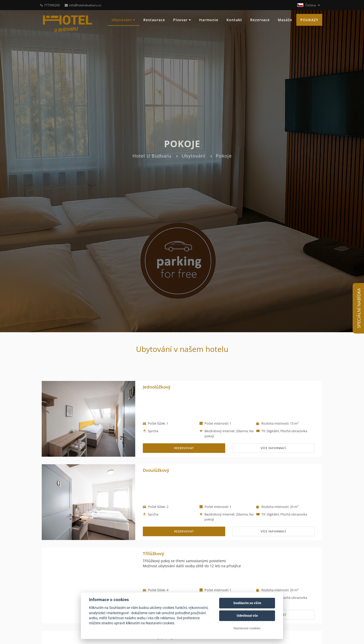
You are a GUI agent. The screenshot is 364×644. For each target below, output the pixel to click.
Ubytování (123, 20)
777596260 (50, 5)
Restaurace (154, 20)
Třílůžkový (153, 553)
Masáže (285, 20)
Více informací (273, 448)
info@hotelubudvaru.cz (83, 5)
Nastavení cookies (247, 628)
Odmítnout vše (247, 616)
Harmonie (209, 20)
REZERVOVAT (184, 448)
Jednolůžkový (157, 387)
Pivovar (182, 20)
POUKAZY (309, 20)
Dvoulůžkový (156, 470)
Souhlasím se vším (247, 603)
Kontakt (234, 20)
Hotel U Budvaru (152, 156)
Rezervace (260, 20)
